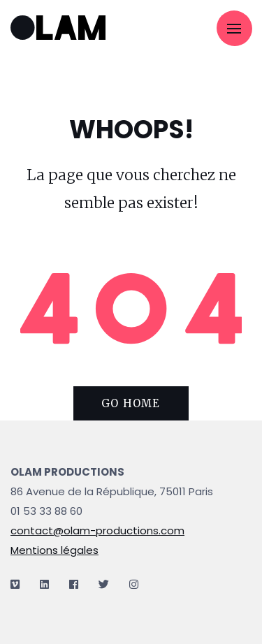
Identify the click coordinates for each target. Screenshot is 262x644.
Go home (131, 403)
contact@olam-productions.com (97, 530)
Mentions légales (54, 550)
